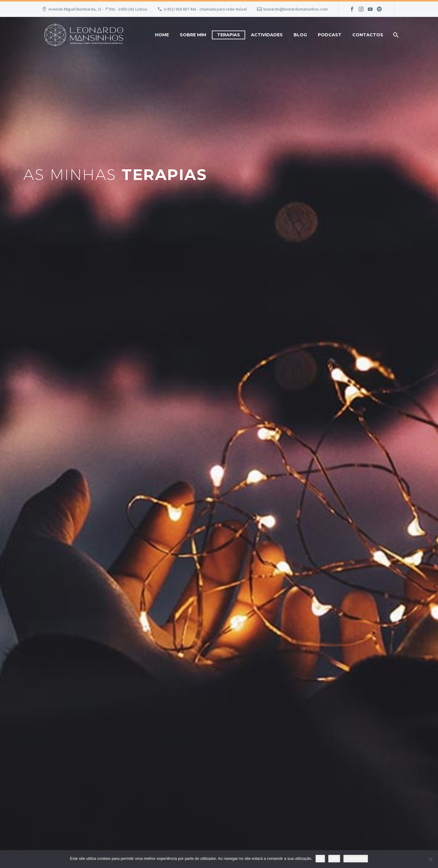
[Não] (430, 859)
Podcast (330, 35)
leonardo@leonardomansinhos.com (296, 9)
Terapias (229, 35)
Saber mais (356, 858)
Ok (320, 858)
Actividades (267, 35)
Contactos (368, 35)
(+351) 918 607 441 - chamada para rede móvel (205, 9)
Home (162, 35)
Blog (300, 35)
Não (334, 858)
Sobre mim (193, 35)
